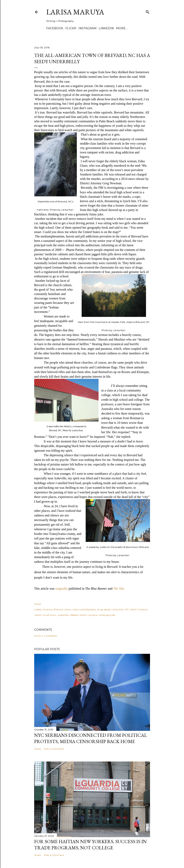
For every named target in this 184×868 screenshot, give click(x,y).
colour (68, 609)
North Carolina (139, 609)
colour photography (84, 609)
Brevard (58, 609)
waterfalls (63, 615)
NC (127, 609)
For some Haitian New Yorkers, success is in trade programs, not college (90, 845)
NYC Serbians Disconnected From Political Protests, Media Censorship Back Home (91, 738)
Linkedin (106, 28)
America (48, 609)
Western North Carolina (84, 615)
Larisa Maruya (75, 12)
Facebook (55, 28)
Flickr (71, 28)
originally (62, 589)
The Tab (118, 589)
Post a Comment (46, 636)
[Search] (148, 11)
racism (38, 615)
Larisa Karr (118, 609)
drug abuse (104, 609)
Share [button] (38, 604)
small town (50, 615)
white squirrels (107, 615)
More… (122, 28)
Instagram (87, 28)
